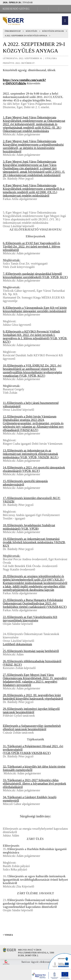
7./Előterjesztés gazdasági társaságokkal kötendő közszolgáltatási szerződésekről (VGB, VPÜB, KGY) (35, 275)
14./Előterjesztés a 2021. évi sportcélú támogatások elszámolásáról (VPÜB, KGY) (34, 469)
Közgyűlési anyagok (53, 31)
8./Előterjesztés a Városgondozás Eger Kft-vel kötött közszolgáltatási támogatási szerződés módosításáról (35, 309)
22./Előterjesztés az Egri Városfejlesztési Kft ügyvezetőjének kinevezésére (30, 619)
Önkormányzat (13, 31)
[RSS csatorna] (65, 9)
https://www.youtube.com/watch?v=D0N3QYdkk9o (24, 82)
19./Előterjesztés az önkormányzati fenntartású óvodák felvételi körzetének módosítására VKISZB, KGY (34, 542)
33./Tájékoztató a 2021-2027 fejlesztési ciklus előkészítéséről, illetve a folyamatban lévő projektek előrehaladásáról (34, 784)
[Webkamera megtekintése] (54, 9)
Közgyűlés (31, 31)
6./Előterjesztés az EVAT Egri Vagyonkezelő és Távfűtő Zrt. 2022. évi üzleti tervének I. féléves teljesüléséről (32, 247)
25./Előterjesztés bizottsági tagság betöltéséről (31, 651)
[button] (65, 21)
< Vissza (8, 935)
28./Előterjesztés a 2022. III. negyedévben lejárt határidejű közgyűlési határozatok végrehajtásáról (33, 697)
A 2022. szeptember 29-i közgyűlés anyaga (26, 36)
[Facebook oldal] (44, 9)
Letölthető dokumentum (17, 644)
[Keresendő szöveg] (16, 9)
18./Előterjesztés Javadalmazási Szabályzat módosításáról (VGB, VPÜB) (29, 527)
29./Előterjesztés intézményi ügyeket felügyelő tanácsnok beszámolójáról (31, 710)
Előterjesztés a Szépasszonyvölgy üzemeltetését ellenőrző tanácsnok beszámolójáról (32, 727)
